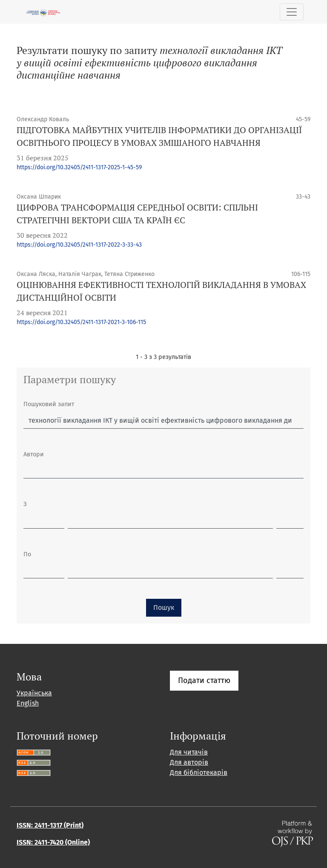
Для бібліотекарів (199, 773)
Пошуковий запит (49, 404)
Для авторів (189, 762)
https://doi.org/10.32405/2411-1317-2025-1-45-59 (79, 167)
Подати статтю (204, 680)
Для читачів (189, 752)
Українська (34, 693)
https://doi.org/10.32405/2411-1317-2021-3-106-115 (81, 322)
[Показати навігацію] (292, 12)
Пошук (164, 608)
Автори (34, 454)
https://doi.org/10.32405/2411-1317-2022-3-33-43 (79, 245)
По (27, 554)
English (28, 703)
